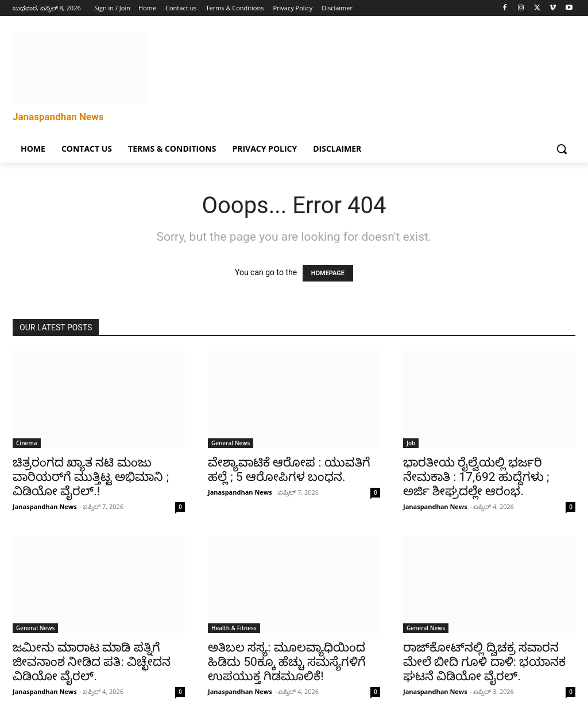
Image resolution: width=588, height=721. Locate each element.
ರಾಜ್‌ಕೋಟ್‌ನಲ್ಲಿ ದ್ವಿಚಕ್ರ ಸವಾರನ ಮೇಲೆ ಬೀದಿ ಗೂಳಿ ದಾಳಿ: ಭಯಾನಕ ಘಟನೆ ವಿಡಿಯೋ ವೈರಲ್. (484, 662)
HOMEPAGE (328, 273)
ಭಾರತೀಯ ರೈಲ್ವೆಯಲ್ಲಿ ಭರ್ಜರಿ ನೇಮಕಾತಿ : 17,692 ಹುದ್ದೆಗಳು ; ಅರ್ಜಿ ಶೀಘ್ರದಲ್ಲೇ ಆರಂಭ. (476, 477)
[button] (562, 149)
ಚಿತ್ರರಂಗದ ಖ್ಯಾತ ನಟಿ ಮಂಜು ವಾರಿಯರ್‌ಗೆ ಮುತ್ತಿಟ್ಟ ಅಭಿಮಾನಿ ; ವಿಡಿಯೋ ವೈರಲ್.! (91, 477)
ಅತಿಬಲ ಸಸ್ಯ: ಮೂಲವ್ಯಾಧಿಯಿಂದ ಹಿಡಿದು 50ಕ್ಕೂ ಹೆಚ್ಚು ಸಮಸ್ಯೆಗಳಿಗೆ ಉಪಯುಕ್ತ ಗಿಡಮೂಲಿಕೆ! (287, 662)
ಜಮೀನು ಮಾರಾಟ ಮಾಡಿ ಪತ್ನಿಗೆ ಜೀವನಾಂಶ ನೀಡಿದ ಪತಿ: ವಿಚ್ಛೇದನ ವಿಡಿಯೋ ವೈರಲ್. (92, 662)
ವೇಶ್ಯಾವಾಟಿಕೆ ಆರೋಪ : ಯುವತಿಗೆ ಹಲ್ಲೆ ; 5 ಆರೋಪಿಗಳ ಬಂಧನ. (289, 470)
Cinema (27, 443)
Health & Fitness (234, 628)
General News (231, 443)
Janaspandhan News (45, 506)
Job (411, 443)
